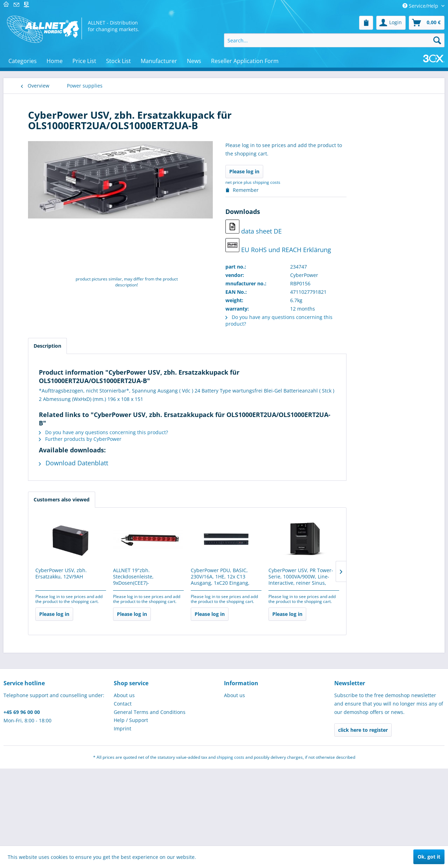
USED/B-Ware (44, 609)
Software (39, 417)
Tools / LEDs (42, 347)
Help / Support (131, 820)
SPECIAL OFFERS (47, 651)
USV (36, 539)
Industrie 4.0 (43, 389)
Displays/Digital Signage (57, 249)
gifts (33, 637)
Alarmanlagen (45, 179)
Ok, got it (429, 857)
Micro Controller (47, 207)
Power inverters (50, 549)
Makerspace (43, 221)
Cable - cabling (46, 403)
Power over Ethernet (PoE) (62, 529)
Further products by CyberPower (161, 439)
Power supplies (47, 480)
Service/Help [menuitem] (421, 6)
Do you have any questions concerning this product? (184, 432)
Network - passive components (49, 120)
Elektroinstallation (50, 235)
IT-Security (41, 375)
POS (33, 333)
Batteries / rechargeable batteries (60, 505)
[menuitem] (366, 23)
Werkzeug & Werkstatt (54, 700)
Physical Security (48, 361)
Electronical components (57, 193)
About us (124, 795)
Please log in (325, 171)
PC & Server (42, 137)
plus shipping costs (342, 182)
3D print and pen (48, 319)
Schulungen (42, 623)
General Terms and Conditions (150, 811)
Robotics (38, 305)
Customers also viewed (142, 499)
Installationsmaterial (52, 466)
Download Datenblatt (154, 463)
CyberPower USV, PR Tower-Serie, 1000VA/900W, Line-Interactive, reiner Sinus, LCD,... (381, 577)
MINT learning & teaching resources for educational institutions (58, 284)
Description (128, 346)
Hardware (40, 431)
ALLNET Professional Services (52, 448)
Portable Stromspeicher (59, 491)
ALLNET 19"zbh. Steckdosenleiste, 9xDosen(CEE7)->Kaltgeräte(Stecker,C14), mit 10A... (227, 577)
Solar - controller (51, 559)
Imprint (122, 828)
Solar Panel (45, 569)
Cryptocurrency (46, 686)
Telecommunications (53, 165)
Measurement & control (56, 151)
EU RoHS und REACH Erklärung (359, 246)
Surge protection (51, 579)
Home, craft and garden (56, 595)
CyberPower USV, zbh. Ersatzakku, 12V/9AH (142, 574)
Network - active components (47, 717)
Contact (123, 803)
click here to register (363, 829)
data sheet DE (334, 227)
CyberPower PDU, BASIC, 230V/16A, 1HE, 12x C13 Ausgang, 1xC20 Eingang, (301, 577)
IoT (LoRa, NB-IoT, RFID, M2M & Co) (55, 668)
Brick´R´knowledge (50, 263)
